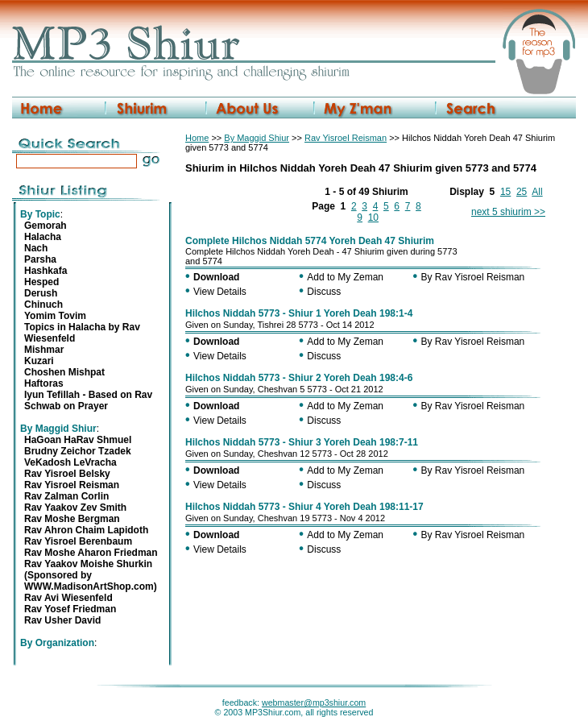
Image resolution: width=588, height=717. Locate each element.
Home (197, 138)
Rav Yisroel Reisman (346, 138)
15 (505, 192)
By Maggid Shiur (257, 138)
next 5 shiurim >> (508, 212)
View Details (220, 292)
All (537, 192)
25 (522, 192)
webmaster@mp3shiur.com (314, 702)
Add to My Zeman (345, 277)
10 (373, 218)
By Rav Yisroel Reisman (473, 277)
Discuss (324, 292)
